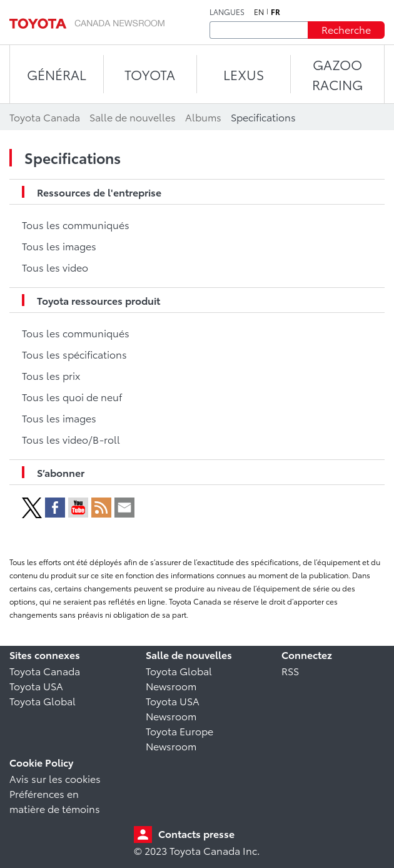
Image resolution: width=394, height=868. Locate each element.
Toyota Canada (45, 671)
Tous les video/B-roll (71, 439)
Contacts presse (196, 833)
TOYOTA (150, 74)
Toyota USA (36, 686)
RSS (290, 671)
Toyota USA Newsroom (173, 708)
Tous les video (55, 267)
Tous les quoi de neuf (72, 396)
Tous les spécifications (74, 354)
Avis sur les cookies (55, 778)
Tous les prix (51, 375)
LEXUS (244, 74)
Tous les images (59, 246)
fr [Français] (275, 12)
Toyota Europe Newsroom (179, 738)
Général (57, 74)
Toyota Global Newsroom (179, 678)
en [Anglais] (259, 12)
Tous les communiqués (76, 224)
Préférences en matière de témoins (55, 801)
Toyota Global (43, 701)
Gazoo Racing (337, 74)
